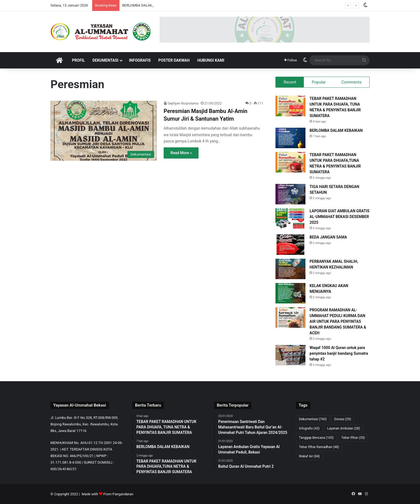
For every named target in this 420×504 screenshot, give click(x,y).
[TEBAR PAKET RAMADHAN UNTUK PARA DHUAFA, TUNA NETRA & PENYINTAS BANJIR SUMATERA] (290, 106)
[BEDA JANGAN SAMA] (290, 245)
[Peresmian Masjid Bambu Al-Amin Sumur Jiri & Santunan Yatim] (104, 131)
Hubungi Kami (211, 60)
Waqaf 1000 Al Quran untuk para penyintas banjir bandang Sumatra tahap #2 (339, 353)
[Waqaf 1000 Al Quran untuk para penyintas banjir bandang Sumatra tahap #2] (290, 355)
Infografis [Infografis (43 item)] (309, 428)
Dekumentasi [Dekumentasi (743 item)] (313, 419)
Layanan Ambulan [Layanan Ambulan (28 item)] (344, 428)
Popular (319, 82)
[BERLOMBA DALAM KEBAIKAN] (290, 138)
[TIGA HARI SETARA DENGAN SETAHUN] (290, 194)
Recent (290, 82)
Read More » (181, 153)
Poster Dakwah (174, 60)
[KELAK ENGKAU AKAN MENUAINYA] (290, 293)
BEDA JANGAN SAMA (328, 237)
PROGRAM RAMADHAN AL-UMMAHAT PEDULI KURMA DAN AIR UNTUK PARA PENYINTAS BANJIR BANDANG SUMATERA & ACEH (338, 321)
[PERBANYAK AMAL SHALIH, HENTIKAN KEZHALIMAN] (290, 269)
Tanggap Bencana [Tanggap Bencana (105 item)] (316, 438)
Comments (352, 82)
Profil (78, 60)
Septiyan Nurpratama (183, 103)
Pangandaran (123, 494)
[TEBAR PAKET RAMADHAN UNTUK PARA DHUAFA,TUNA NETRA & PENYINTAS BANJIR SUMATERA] (290, 162)
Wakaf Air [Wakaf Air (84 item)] (309, 456)
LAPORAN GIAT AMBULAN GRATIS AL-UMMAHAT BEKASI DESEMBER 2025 (339, 217)
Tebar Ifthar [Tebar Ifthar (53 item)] (353, 438)
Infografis (140, 60)
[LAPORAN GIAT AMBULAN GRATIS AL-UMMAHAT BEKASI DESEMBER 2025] (290, 218)
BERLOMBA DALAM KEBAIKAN (336, 130)
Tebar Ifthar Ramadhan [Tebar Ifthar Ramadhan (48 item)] (319, 447)
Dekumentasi (105, 60)
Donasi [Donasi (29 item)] (343, 419)
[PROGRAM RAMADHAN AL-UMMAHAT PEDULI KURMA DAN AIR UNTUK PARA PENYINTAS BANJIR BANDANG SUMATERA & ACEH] (290, 317)
